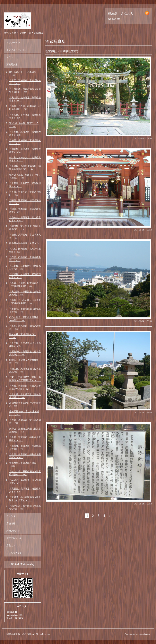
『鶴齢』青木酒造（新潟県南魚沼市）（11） (25, 210)
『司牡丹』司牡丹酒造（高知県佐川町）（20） (25, 396)
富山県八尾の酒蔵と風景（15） (25, 243)
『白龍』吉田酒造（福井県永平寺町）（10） (25, 456)
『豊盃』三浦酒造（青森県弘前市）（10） (25, 82)
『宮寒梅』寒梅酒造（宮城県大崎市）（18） (25, 133)
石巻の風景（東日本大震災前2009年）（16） (24, 319)
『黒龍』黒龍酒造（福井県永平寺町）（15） (25, 439)
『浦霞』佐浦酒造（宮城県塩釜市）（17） (25, 142)
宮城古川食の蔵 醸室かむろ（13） (24, 125)
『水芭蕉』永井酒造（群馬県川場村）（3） (25, 185)
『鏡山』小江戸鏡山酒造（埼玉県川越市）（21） (25, 473)
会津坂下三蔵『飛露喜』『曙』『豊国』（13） (25, 176)
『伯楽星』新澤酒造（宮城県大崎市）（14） (25, 150)
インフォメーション (16, 50)
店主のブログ (13, 545)
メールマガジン (14, 553)
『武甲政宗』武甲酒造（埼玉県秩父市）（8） (25, 507)
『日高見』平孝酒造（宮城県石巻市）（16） (25, 116)
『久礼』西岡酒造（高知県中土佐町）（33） (25, 250)
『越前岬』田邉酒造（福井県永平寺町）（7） (25, 447)
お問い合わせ (13, 531)
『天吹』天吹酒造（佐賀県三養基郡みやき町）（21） (25, 387)
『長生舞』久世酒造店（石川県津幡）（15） (25, 344)
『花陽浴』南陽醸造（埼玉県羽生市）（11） (25, 482)
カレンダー (12, 516)
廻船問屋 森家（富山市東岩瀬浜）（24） (24, 413)
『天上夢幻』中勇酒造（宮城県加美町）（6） (25, 293)
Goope (139, 634)
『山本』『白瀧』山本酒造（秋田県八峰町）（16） (25, 108)
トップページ (13, 42)
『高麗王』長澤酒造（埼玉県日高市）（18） (25, 490)
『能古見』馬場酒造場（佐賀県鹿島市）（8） (25, 370)
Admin (146, 634)
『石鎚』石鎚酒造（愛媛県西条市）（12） (25, 259)
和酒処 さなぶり (22, 634)
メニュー (11, 57)
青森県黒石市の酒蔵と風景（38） (23, 464)
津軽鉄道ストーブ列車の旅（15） (23, 73)
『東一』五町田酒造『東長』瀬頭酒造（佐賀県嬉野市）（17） (25, 379)
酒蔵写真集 (12, 64)
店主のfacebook (14, 538)
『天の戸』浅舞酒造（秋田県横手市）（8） (25, 99)
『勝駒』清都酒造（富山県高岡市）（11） (25, 422)
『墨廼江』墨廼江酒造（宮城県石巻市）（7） (25, 310)
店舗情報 (11, 523)
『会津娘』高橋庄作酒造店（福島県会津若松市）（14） (25, 168)
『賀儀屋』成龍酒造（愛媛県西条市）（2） (25, 276)
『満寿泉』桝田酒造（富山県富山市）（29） (25, 219)
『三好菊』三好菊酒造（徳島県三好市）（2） (25, 267)
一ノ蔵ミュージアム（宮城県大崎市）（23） (25, 159)
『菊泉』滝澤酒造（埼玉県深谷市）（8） (25, 202)
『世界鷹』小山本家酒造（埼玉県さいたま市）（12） (25, 499)
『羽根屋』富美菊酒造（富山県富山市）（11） (25, 228)
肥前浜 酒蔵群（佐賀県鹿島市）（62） (24, 362)
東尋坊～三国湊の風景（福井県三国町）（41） (25, 430)
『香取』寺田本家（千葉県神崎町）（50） (25, 193)
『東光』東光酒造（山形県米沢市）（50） (25, 327)
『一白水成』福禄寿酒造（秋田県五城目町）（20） (25, 90)
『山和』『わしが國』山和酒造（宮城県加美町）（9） (25, 302)
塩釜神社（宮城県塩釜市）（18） (23, 336)
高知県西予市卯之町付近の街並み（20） (25, 404)
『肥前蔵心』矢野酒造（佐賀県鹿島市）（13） (25, 353)
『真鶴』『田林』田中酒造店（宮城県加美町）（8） (24, 284)
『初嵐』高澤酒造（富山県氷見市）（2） (25, 236)
